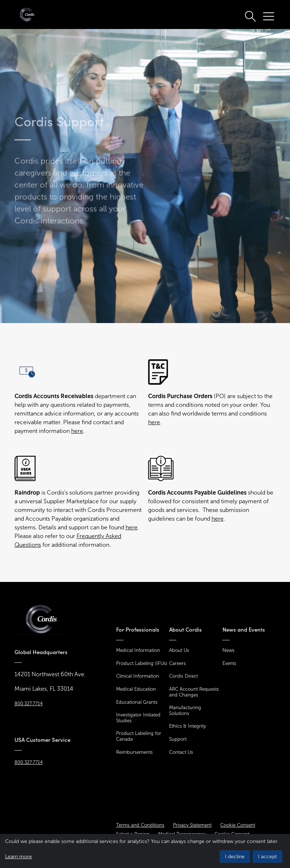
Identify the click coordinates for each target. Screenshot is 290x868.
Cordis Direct (183, 676)
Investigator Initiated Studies (138, 718)
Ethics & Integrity (187, 726)
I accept (267, 857)
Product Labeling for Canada (139, 736)
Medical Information (138, 650)
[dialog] (145, 851)
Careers (177, 663)
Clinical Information (138, 676)
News (228, 650)
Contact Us (181, 752)
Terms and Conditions (140, 825)
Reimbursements (134, 752)
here (77, 431)
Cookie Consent (238, 825)
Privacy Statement (192, 825)
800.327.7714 (29, 704)
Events (229, 663)
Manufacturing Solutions (185, 710)
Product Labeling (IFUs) (142, 663)
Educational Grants (137, 702)
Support (178, 739)
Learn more (19, 857)
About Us (179, 650)
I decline (235, 857)
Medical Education (136, 689)
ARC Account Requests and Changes (194, 692)
